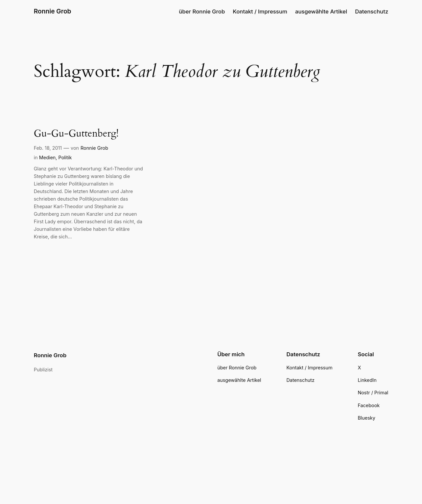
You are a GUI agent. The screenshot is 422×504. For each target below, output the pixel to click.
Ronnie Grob (53, 11)
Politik (65, 157)
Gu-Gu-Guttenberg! (76, 134)
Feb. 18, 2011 (48, 148)
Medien (47, 157)
